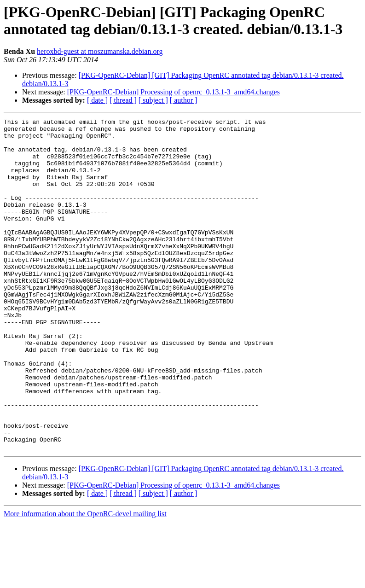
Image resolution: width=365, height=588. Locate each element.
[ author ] (184, 100)
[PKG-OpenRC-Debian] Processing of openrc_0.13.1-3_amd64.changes (174, 92)
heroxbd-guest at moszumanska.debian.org (100, 51)
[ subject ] (153, 100)
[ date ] (97, 100)
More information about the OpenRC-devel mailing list (85, 580)
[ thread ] (123, 100)
